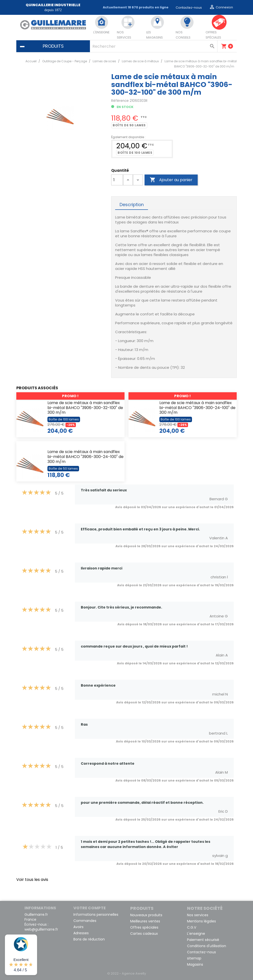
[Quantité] (117, 180)
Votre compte (90, 908)
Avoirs (78, 927)
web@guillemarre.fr (41, 929)
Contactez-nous (189, 8)
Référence (120, 101)
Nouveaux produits (146, 915)
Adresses (81, 933)
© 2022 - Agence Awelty (127, 973)
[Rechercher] (153, 46)
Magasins (195, 964)
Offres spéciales (144, 927)
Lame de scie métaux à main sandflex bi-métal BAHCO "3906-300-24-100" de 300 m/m (197, 408)
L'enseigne (196, 934)
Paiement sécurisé (203, 940)
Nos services (198, 915)
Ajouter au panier (171, 180)
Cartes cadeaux (144, 934)
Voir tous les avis (32, 880)
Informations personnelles (96, 915)
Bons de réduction (89, 939)
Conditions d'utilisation (207, 946)
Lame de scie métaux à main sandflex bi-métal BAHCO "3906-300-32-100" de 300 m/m (85, 408)
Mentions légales (201, 921)
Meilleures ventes (145, 921)
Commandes (85, 921)
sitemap (194, 958)
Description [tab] (132, 205)
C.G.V (192, 927)
